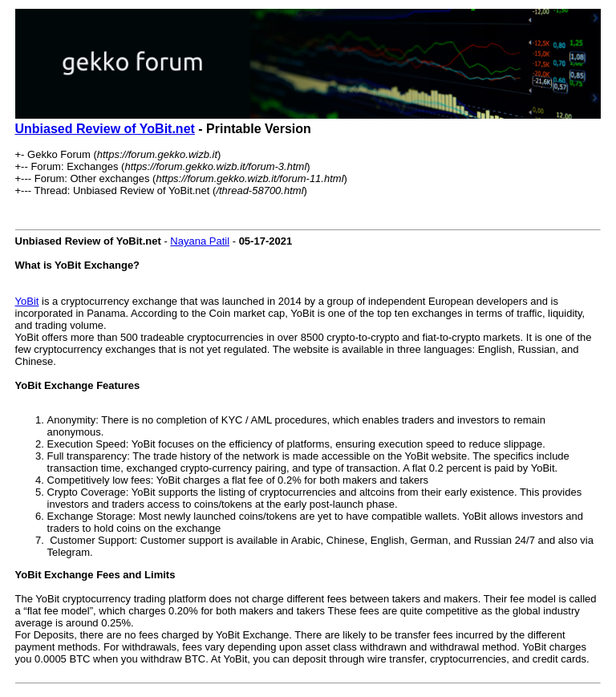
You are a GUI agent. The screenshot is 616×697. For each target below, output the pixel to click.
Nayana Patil (200, 241)
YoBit (27, 301)
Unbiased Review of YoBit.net (105, 129)
